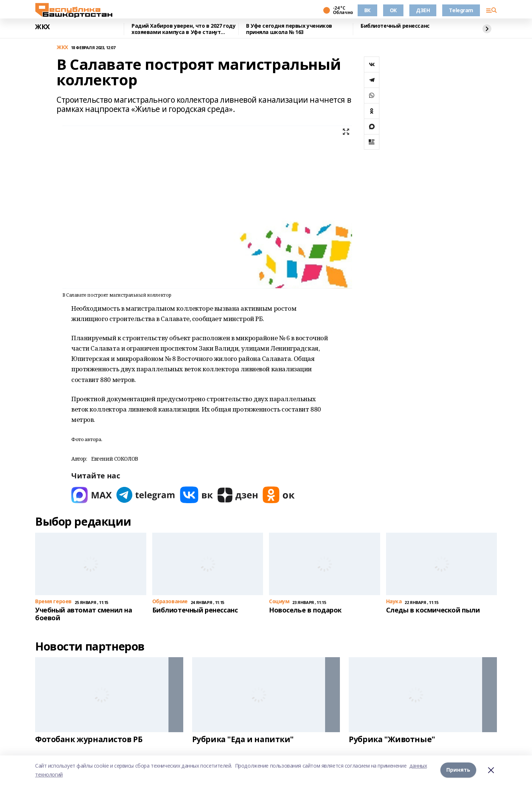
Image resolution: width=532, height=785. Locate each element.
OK (393, 10)
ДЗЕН (423, 10)
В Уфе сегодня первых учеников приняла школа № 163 (289, 29)
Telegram (461, 10)
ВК (367, 10)
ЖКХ (42, 27)
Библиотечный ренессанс (395, 26)
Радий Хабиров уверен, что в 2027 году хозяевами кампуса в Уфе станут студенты (183, 29)
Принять (458, 770)
